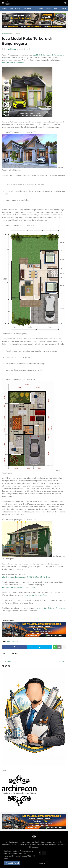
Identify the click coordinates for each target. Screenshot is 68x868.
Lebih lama (61, 661)
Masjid (57, 8)
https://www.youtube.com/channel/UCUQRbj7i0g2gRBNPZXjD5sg (26, 577)
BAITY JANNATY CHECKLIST (21, 8)
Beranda (5, 34)
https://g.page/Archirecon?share (36, 595)
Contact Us (41, 864)
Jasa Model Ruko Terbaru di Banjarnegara (48, 55)
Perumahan (39, 8)
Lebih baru (7, 661)
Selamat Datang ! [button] (12, 863)
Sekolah (65, 8)
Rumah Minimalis (15, 34)
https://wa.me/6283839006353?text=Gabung (18, 587)
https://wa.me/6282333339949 (13, 63)
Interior (4, 8)
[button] (3, 3)
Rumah (49, 8)
